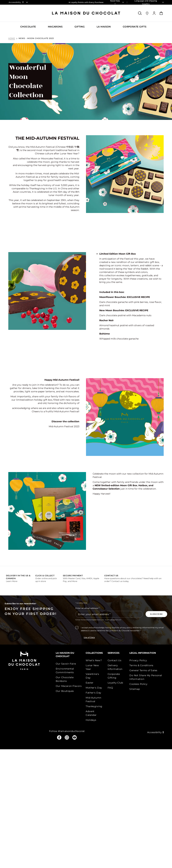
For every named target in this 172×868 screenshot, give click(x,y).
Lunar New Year (92, 667)
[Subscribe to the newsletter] (156, 614)
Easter (90, 683)
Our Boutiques (65, 691)
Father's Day (93, 693)
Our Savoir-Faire (66, 664)
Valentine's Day (92, 676)
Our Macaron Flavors (69, 686)
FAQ (110, 688)
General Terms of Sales (143, 670)
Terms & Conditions (141, 665)
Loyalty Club (115, 683)
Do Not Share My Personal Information (146, 677)
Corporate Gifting (114, 676)
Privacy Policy (138, 660)
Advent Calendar (91, 713)
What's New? (94, 660)
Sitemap (135, 689)
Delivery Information (115, 667)
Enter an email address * (87, 608)
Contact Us (114, 660)
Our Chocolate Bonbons (65, 679)
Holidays (91, 720)
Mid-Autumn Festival (93, 699)
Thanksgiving (94, 706)
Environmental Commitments (65, 671)
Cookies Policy (138, 684)
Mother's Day (94, 688)
